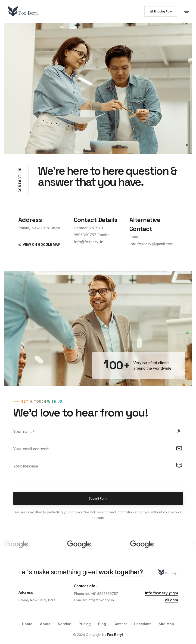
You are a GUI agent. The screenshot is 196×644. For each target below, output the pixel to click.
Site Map (166, 624)
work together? (121, 572)
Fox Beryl (115, 635)
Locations (143, 624)
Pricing (85, 624)
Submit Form (98, 499)
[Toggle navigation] (187, 11)
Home (27, 624)
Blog (102, 624)
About (45, 624)
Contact (120, 624)
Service (65, 624)
